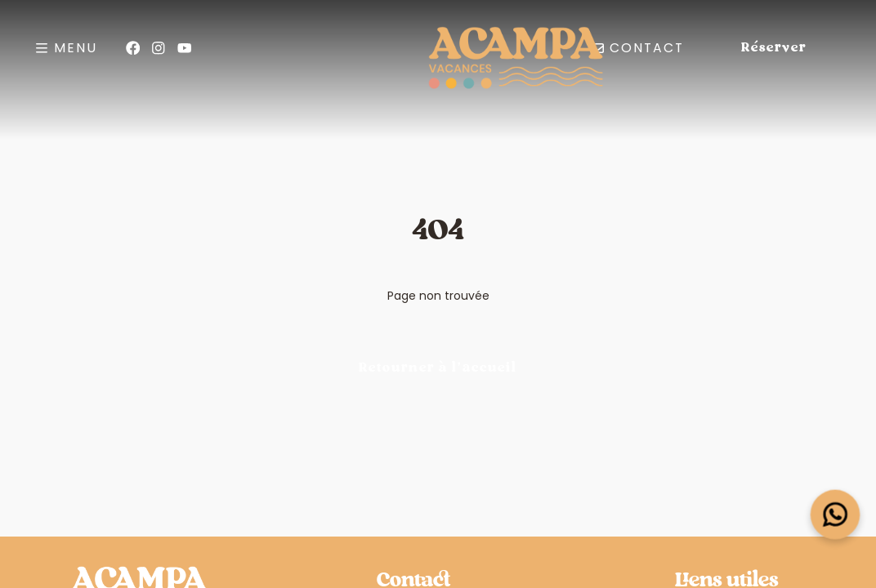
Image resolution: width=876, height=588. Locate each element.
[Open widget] (836, 515)
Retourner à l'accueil (438, 368)
